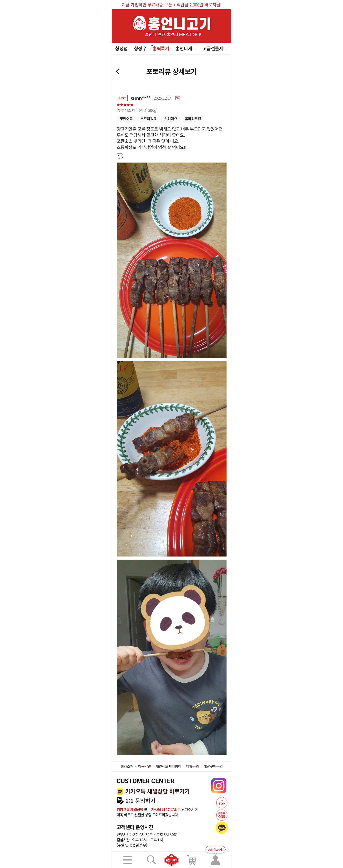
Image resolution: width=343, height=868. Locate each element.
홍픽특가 (161, 48)
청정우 (140, 48)
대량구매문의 (213, 766)
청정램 (121, 48)
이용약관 (144, 766)
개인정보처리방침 (168, 766)
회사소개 (127, 766)
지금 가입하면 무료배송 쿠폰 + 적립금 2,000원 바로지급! (172, 5)
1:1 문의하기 (140, 801)
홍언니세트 (186, 48)
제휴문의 (192, 766)
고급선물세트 (215, 48)
